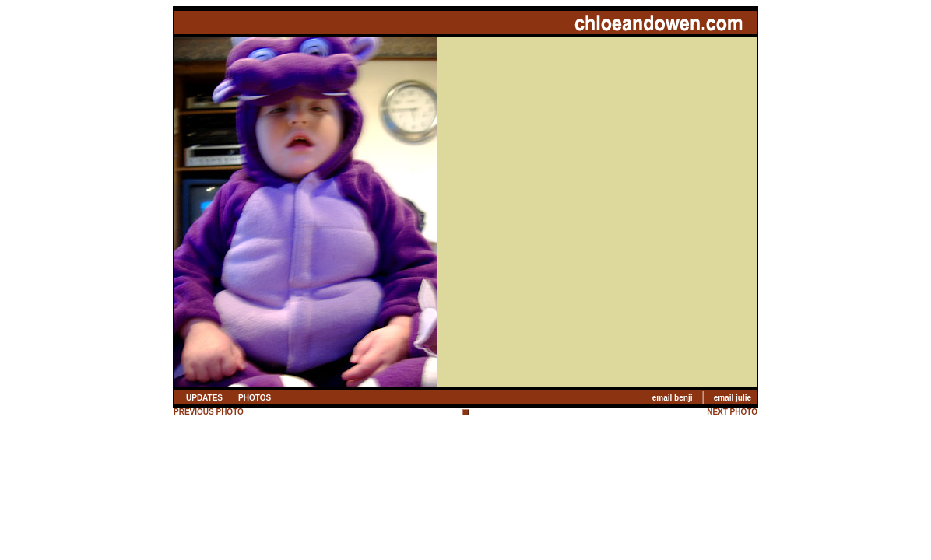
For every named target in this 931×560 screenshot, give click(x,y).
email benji (673, 398)
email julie (733, 398)
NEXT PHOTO (732, 412)
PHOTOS (255, 398)
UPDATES (204, 398)
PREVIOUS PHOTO (209, 412)
